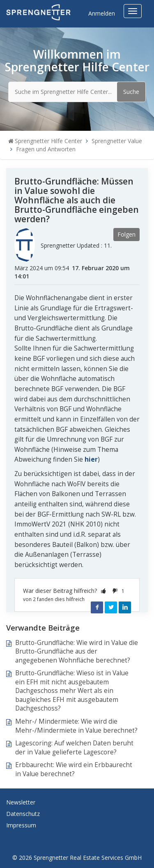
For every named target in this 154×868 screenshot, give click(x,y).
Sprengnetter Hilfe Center (48, 141)
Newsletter (21, 802)
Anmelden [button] (102, 13)
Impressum (21, 825)
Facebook (97, 607)
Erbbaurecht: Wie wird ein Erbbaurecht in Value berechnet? (74, 769)
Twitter (111, 607)
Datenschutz (23, 814)
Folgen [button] (126, 234)
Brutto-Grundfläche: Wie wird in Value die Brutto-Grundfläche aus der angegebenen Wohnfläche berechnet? (77, 652)
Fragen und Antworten (46, 149)
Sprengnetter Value (117, 141)
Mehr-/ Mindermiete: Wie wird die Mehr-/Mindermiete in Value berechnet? (76, 726)
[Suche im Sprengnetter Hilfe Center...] (77, 92)
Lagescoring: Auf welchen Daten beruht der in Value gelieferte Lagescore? (74, 748)
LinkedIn (125, 607)
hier (91, 459)
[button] (103, 591)
